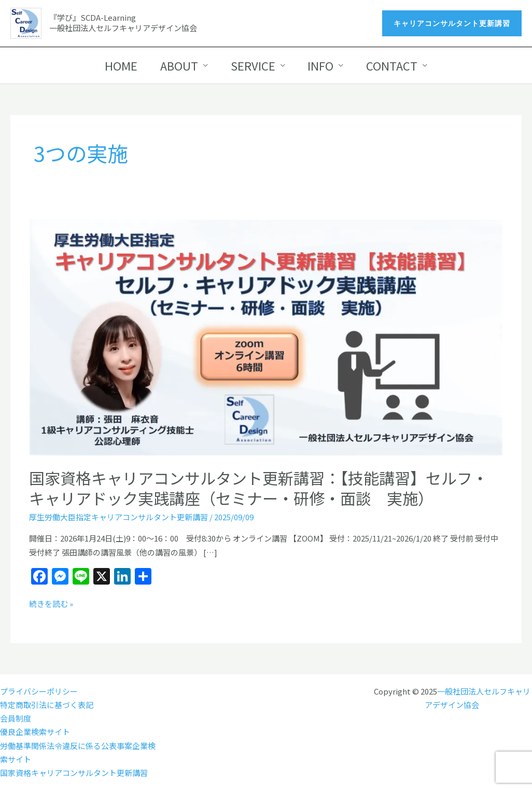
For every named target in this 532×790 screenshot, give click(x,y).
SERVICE (253, 65)
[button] (452, 23)
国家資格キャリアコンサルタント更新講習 (74, 773)
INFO (321, 65)
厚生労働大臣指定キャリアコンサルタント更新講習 (118, 517)
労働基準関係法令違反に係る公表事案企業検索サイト (78, 752)
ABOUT (179, 65)
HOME (121, 65)
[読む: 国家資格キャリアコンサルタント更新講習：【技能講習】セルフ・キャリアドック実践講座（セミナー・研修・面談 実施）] (266, 336)
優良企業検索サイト (35, 732)
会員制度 (16, 718)
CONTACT (392, 65)
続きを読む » (51, 604)
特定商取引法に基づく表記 (47, 705)
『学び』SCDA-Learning (93, 17)
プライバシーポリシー (39, 691)
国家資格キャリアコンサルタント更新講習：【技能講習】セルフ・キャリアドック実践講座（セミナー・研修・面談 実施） (258, 488)
